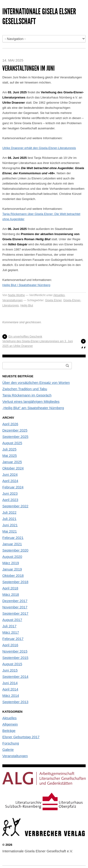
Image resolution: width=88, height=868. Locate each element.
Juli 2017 (9, 626)
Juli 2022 (9, 512)
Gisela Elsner (53, 300)
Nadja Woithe (16, 295)
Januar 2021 (12, 544)
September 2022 (15, 506)
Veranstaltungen (13, 300)
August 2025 (12, 443)
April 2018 (10, 588)
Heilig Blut (27, 305)
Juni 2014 (10, 683)
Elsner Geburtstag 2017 (21, 737)
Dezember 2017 (15, 601)
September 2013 (15, 702)
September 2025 (15, 437)
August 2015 (12, 664)
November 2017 (15, 607)
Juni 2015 (10, 670)
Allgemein (10, 724)
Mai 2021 (10, 531)
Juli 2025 (9, 449)
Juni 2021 (10, 525)
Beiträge (9, 731)
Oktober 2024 (13, 468)
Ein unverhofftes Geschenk (25, 337)
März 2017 (11, 632)
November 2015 (15, 651)
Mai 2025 (10, 456)
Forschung (11, 743)
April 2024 (10, 481)
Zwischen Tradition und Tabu (25, 389)
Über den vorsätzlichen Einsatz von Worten (36, 383)
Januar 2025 (12, 462)
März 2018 (11, 594)
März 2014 (11, 695)
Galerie (8, 750)
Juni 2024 (10, 474)
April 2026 (10, 424)
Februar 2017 (13, 639)
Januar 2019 (12, 569)
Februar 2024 (13, 487)
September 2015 (15, 658)
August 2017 (12, 620)
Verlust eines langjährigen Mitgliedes (31, 401)
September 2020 (15, 550)
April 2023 (10, 500)
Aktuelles (59, 295)
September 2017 (15, 613)
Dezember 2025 (15, 430)
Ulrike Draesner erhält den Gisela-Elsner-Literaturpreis (39, 148)
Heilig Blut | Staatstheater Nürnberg (26, 285)
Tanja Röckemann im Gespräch (27, 395)
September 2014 (15, 677)
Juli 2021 (9, 519)
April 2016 (10, 645)
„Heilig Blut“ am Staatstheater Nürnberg (33, 408)
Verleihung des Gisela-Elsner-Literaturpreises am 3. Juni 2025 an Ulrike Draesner (38, 344)
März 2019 (11, 563)
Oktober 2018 (13, 576)
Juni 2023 (10, 493)
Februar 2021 (13, 538)
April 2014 (10, 689)
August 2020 (12, 557)
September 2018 (15, 582)
